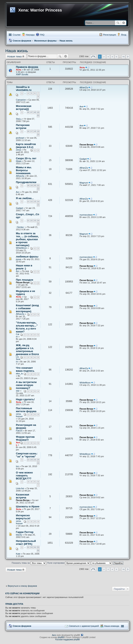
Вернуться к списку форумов (22, 586)
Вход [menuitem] (124, 35)
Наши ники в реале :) (24, 267)
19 (38, 131)
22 (38, 189)
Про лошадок (25, 280)
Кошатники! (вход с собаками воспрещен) (27, 308)
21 (38, 185)
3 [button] (108, 57)
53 (32, 547)
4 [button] (112, 57)
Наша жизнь (66, 41)
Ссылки (17, 35)
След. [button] (128, 57)
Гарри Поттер (25, 532)
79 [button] (123, 57)
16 (28, 131)
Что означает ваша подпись (25, 369)
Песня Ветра (86, 145)
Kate (18, 554)
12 (32, 202)
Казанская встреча (22, 496)
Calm (18, 335)
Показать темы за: (29, 563)
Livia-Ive (20, 488)
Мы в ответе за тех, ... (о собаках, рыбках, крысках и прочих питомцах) (27, 239)
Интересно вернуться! (23, 517)
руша (18, 259)
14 (38, 202)
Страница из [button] (93, 57)
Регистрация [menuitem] (110, 35)
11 (28, 202)
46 (28, 112)
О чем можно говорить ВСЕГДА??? (24, 476)
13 (35, 202)
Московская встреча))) (24, 107)
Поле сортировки (68, 563)
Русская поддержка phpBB (67, 640)
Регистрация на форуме (26, 426)
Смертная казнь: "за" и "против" (27, 455)
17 (32, 131)
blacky (19, 535)
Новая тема (14, 56)
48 (35, 112)
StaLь (19, 119)
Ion (17, 466)
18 (35, 131)
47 (32, 112)
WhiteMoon (21, 248)
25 (38, 224)
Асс (18, 192)
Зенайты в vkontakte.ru (24, 88)
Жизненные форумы (45, 41)
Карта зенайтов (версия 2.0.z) (26, 146)
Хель (19, 70)
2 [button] (104, 57)
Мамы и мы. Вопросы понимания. (24, 170)
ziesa (18, 150)
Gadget (83, 159)
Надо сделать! (25, 399)
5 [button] (116, 57)
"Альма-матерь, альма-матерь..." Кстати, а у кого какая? (27, 327)
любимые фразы (27, 257)
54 (35, 547)
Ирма (19, 161)
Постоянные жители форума (26, 410)
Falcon (19, 431)
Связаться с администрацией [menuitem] (84, 626)
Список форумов (22, 41)
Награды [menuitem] (30, 35)
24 (38, 221)
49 (38, 112)
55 (38, 547)
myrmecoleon (86, 215)
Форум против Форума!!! (25, 438)
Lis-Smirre (18, 359)
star (18, 391)
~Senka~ (20, 227)
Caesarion (21, 100)
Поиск (118, 23)
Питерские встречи (23, 127)
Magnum (84, 183)
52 (28, 547)
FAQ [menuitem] (42, 35)
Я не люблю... (25, 198)
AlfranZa (84, 87)
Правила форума (27, 67)
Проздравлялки (26, 182)
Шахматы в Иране (28, 506)
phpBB (61, 637)
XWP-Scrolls (22, 74)
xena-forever (19, 415)
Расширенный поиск (124, 23)
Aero (54, 635)
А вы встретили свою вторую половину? (26, 385)
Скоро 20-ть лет (26, 158)
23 (35, 221)
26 (38, 463)
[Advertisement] (37, 577)
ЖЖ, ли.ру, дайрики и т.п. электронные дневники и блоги (27, 350)
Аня (81, 107)
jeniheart (20, 138)
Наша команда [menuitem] (112, 626)
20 (38, 135)
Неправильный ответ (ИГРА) (26, 542)
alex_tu (19, 373)
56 (38, 551)
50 (38, 116)
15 (38, 205)
